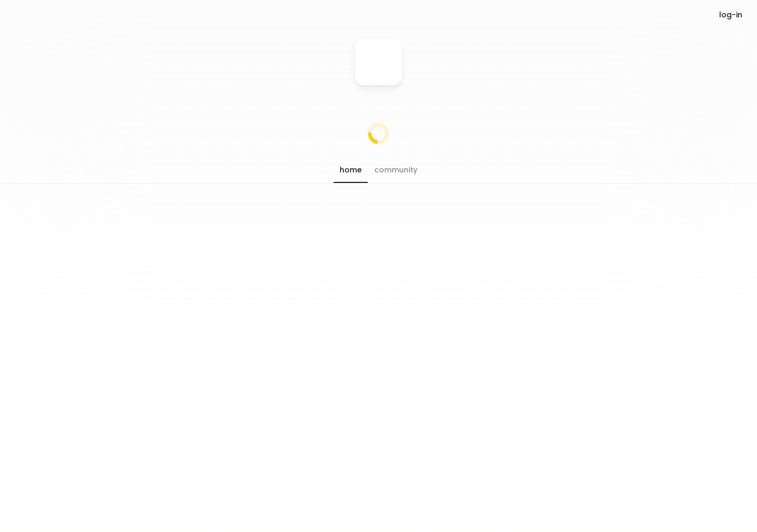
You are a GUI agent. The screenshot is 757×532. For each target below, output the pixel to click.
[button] (351, 170)
